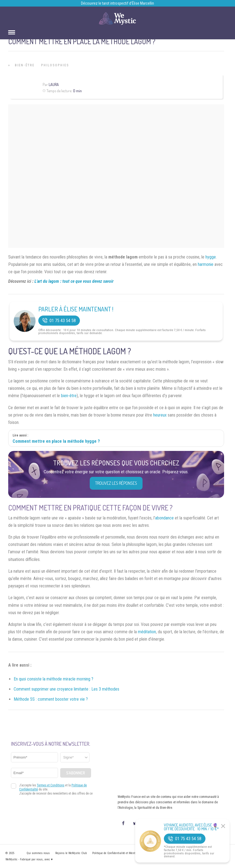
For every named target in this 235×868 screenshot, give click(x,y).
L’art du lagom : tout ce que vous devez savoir (74, 281)
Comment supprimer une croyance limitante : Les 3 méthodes (66, 689)
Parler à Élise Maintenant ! (76, 309)
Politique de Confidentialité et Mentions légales (121, 853)
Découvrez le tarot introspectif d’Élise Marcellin (118, 3)
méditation (147, 632)
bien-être (69, 396)
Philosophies (55, 65)
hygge (211, 257)
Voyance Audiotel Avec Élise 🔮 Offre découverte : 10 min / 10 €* (191, 827)
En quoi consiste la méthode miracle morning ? (53, 679)
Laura (54, 84)
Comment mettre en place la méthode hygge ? (56, 441)
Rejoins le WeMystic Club (71, 853)
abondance (164, 518)
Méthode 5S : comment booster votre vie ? (51, 699)
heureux (160, 415)
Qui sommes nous (38, 853)
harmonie (206, 264)
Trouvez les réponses (116, 483)
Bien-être (25, 65)
